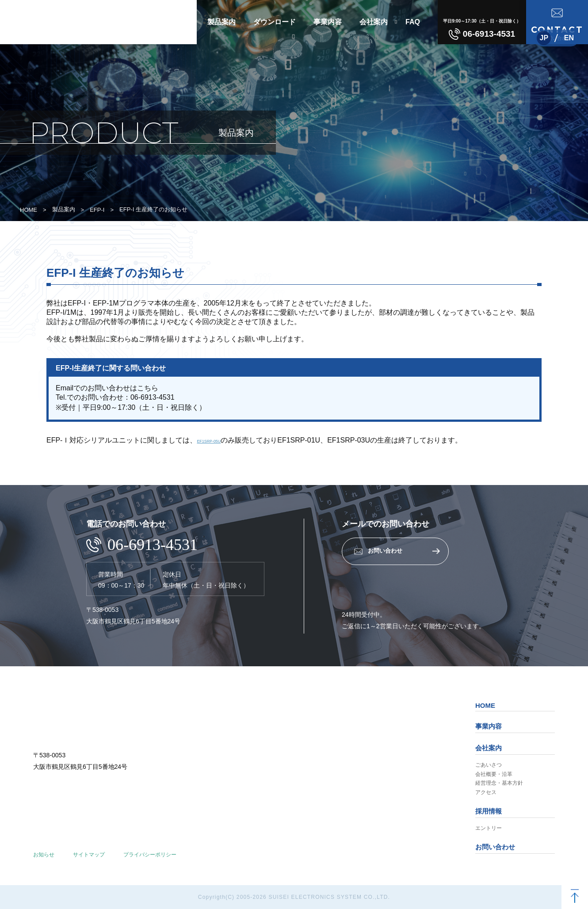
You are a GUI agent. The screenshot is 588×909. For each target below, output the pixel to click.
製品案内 (221, 22)
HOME (29, 210)
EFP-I (97, 210)
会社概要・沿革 (494, 774)
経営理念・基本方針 (499, 783)
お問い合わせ (495, 847)
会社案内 (374, 22)
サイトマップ (89, 855)
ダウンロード (275, 22)
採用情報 (489, 811)
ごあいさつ (489, 765)
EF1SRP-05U (218, 440)
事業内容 (328, 22)
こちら (148, 388)
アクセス (486, 792)
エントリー (489, 828)
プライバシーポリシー (150, 855)
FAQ (413, 22)
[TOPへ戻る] (575, 896)
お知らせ (44, 855)
